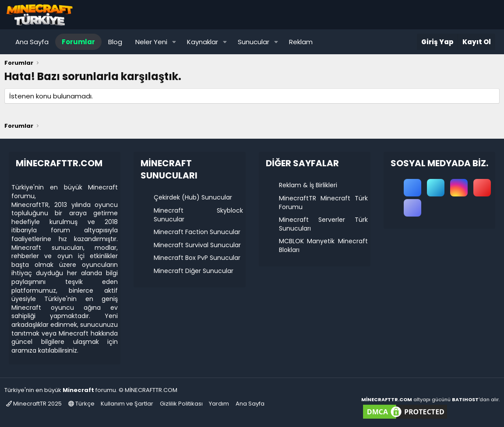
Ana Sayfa (32, 42)
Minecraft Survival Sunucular (197, 245)
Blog (115, 42)
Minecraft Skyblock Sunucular (198, 215)
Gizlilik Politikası (181, 404)
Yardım (219, 404)
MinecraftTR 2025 (34, 404)
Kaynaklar (203, 42)
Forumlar (78, 42)
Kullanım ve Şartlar (127, 404)
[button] (174, 42)
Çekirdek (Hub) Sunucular (193, 197)
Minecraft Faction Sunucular (197, 232)
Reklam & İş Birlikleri (308, 185)
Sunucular (254, 42)
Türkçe (81, 404)
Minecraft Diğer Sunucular (194, 271)
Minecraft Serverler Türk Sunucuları (323, 224)
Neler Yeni (151, 42)
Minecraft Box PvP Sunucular (197, 258)
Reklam (301, 42)
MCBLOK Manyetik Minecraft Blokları (323, 245)
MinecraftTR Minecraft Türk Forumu (323, 203)
